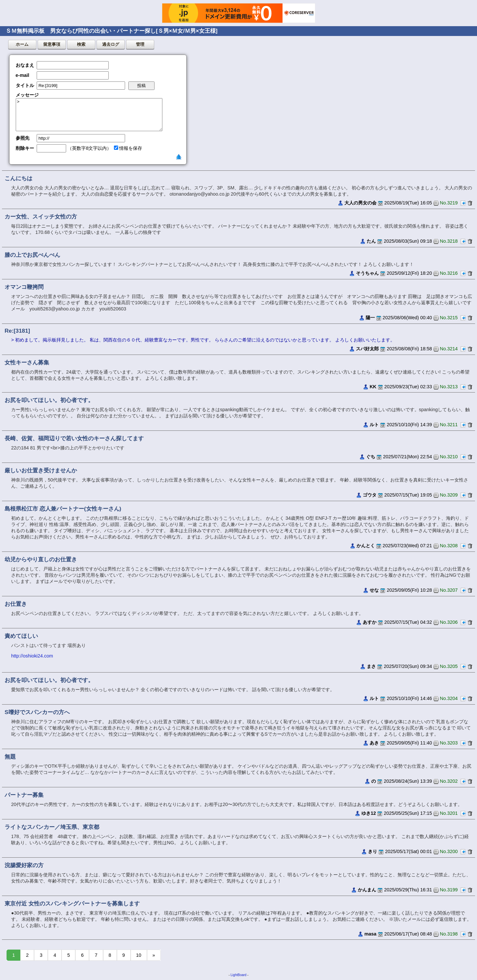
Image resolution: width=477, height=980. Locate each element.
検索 (81, 44)
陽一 (370, 318)
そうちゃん (367, 273)
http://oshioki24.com (32, 656)
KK (373, 387)
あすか (370, 622)
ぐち (371, 457)
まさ (371, 666)
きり (373, 851)
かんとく (366, 546)
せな (374, 590)
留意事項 (52, 44)
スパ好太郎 (367, 349)
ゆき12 (369, 813)
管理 (140, 44)
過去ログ (111, 44)
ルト (374, 425)
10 (139, 955)
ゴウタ (370, 495)
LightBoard (238, 975)
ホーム (22, 44)
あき (374, 743)
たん (371, 241)
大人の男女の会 (360, 203)
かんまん (367, 890)
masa (370, 934)
